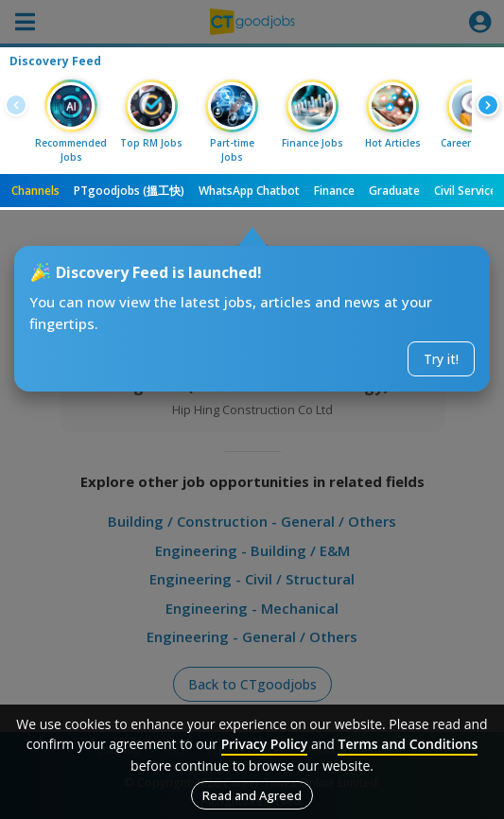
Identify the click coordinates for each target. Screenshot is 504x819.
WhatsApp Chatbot (249, 191)
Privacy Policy (265, 744)
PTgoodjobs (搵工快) (129, 191)
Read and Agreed (252, 795)
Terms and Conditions (408, 744)
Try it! (441, 359)
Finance (334, 191)
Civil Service (465, 191)
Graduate (394, 191)
